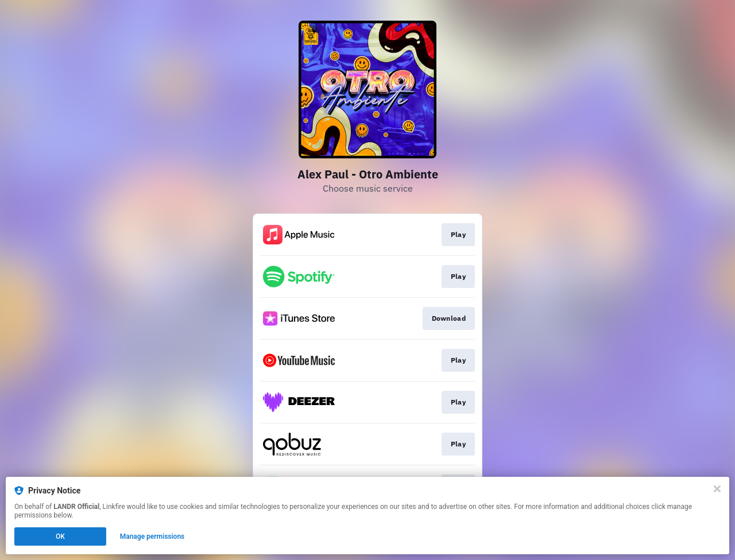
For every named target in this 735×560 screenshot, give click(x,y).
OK (60, 536)
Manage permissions (152, 536)
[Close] (717, 489)
